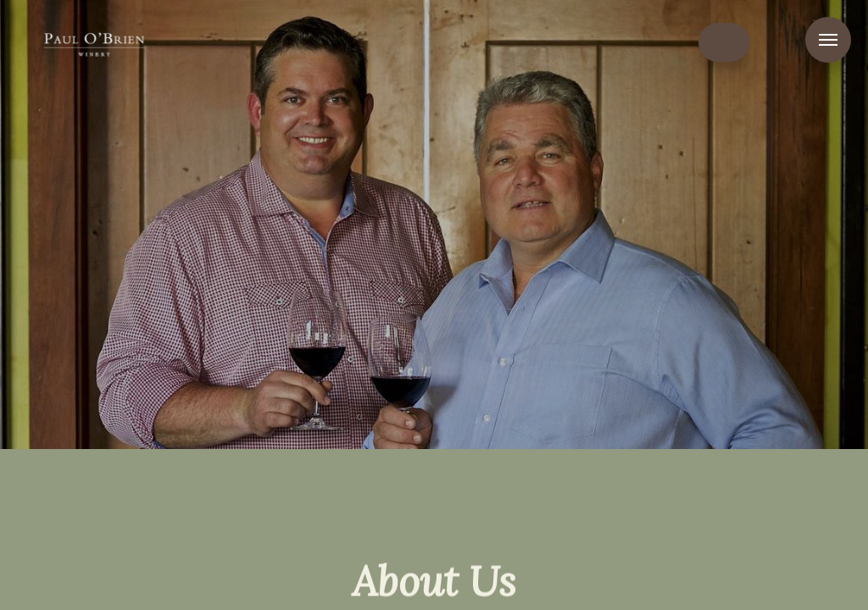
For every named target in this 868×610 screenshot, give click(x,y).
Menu (828, 40)
